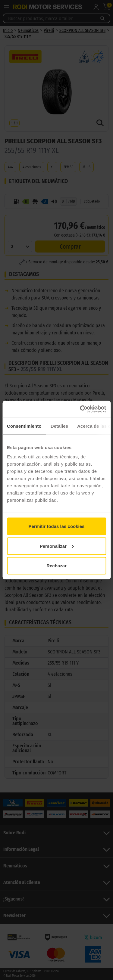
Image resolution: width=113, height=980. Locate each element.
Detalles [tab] (59, 426)
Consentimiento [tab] (24, 426)
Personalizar (57, 546)
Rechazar (56, 566)
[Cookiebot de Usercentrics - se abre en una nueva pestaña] (80, 409)
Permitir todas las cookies (57, 526)
